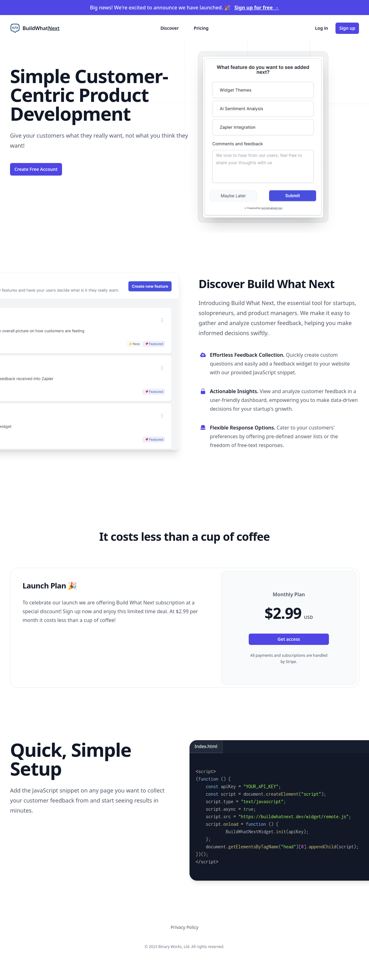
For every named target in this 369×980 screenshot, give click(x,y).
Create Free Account (36, 169)
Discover (169, 28)
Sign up (347, 28)
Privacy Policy (184, 927)
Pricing (201, 28)
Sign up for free (257, 8)
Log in (322, 28)
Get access (289, 639)
